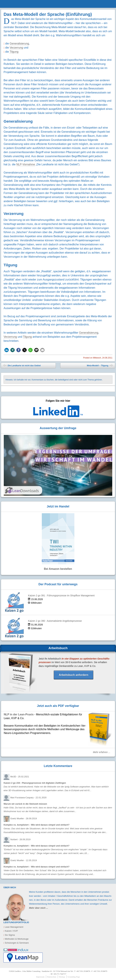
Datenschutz (52, 977)
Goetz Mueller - (23, 818)
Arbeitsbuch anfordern (74, 675)
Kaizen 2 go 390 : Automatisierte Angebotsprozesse (55, 621)
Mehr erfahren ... (102, 752)
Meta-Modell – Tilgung (100, 366)
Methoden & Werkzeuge (16, 939)
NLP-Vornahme (26, 164)
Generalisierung (19, 44)
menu (109, 4)
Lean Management (13, 927)
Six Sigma (9, 935)
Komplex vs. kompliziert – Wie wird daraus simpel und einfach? (37, 825)
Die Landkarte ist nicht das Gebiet (22, 366)
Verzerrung (16, 48)
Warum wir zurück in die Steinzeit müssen (25, 804)
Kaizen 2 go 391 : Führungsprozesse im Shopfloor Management (61, 596)
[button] (7, 350)
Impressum (40, 977)
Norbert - (20, 839)
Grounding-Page (74, 977)
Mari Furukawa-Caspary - (28, 798)
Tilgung (14, 52)
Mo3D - (20, 777)
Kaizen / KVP (11, 931)
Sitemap (62, 977)
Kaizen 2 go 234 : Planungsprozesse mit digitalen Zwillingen (35, 783)
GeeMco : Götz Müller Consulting (21, 6)
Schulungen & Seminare (16, 943)
